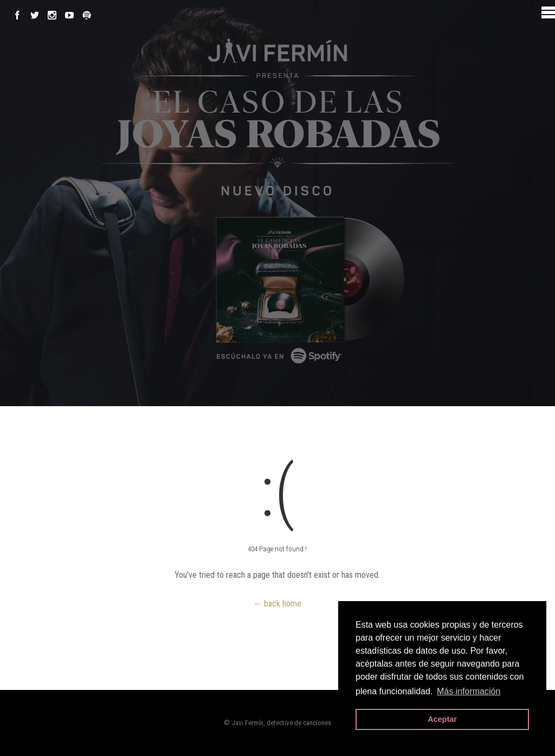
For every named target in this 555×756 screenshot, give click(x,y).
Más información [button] (469, 691)
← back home (277, 604)
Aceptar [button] (442, 719)
